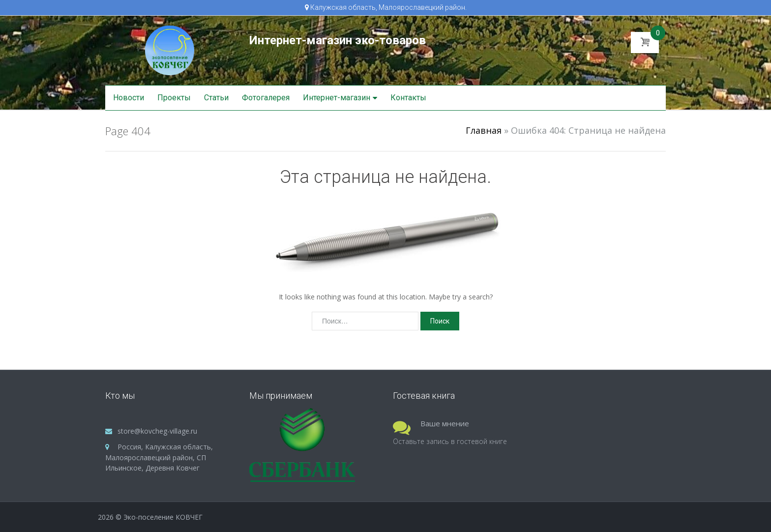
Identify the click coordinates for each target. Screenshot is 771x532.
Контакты (408, 98)
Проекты (174, 98)
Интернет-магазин (337, 98)
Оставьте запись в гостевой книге (450, 441)
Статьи (216, 98)
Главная (484, 130)
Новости (129, 98)
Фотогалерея (266, 98)
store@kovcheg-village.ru (157, 431)
